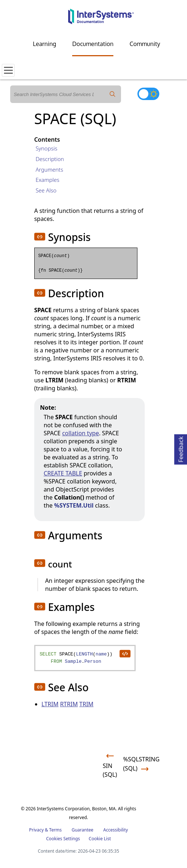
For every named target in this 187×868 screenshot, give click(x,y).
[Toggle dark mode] (148, 94)
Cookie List (100, 839)
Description (50, 159)
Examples (48, 180)
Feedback (181, 448)
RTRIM (69, 704)
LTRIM (50, 704)
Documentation (93, 44)
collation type (80, 433)
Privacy (36, 830)
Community (145, 44)
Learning (44, 44)
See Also (46, 190)
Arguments (50, 169)
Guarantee (82, 830)
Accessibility (116, 830)
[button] (40, 237)
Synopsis (47, 148)
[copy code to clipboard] (125, 653)
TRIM (87, 704)
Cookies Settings (63, 839)
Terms (56, 830)
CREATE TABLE (63, 473)
